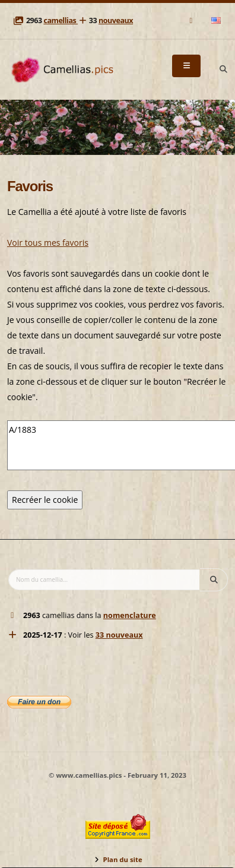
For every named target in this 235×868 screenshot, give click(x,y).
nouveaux (116, 20)
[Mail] (192, 20)
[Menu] (186, 66)
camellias (61, 20)
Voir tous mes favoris (48, 243)
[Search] (223, 69)
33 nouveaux (119, 635)
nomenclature (130, 615)
